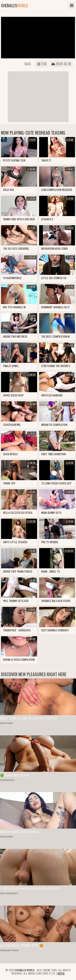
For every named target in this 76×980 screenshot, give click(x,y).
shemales (14, 5)
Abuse (61, 973)
